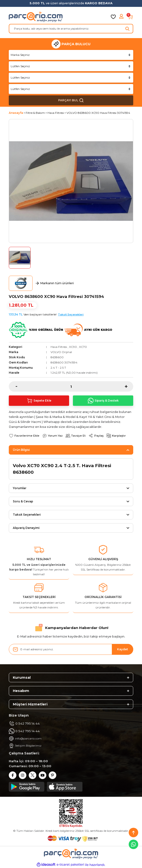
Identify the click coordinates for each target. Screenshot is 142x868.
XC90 (73, 347)
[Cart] (130, 17)
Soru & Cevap (23, 501)
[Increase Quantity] (129, 386)
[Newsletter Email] (71, 649)
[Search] (71, 29)
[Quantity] (71, 386)
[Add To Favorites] (24, 436)
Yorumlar (20, 488)
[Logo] (36, 17)
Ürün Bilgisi (21, 450)
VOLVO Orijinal (61, 352)
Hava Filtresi (59, 347)
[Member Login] (122, 17)
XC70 (83, 347)
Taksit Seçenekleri (71, 314)
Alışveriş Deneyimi (26, 528)
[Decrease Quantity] (13, 386)
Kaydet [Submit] (123, 649)
